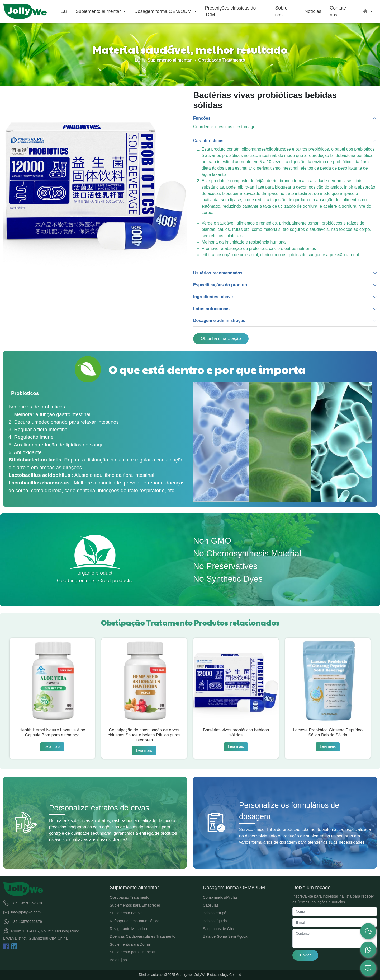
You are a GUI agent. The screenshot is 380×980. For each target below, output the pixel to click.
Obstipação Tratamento (130, 897)
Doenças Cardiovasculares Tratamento (143, 936)
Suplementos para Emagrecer (135, 905)
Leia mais (52, 746)
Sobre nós (281, 11)
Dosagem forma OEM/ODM (163, 11)
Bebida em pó (214, 913)
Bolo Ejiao (118, 960)
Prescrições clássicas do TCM (231, 11)
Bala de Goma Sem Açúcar (226, 936)
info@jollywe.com (26, 912)
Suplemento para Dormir (130, 944)
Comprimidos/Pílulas (220, 897)
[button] (368, 11)
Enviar (305, 955)
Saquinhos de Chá (218, 929)
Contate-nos (339, 11)
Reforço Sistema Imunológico (135, 921)
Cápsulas (211, 905)
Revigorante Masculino (129, 929)
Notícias (313, 11)
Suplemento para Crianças (132, 952)
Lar (64, 11)
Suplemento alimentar (99, 11)
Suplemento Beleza (126, 913)
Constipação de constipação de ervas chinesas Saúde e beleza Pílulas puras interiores (144, 735)
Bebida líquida (215, 921)
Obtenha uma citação (221, 339)
